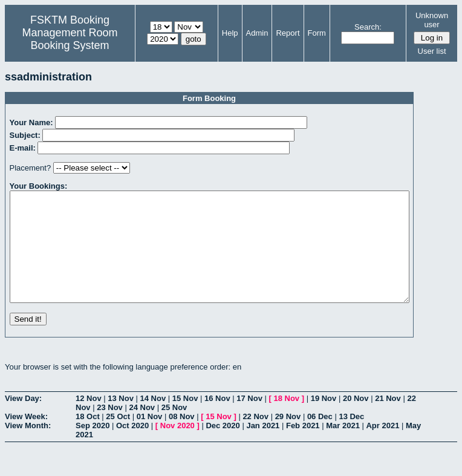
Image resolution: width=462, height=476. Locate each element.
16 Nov (217, 420)
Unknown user (432, 20)
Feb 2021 (303, 447)
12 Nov (89, 420)
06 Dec (320, 438)
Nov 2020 (177, 447)
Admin (257, 33)
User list (432, 51)
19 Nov (324, 420)
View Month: (28, 447)
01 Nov (150, 438)
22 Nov (255, 438)
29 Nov (288, 438)
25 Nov (174, 429)
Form (317, 33)
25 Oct (118, 438)
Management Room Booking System (70, 39)
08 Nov (182, 438)
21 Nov (388, 420)
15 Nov (185, 420)
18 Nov (286, 420)
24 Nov (142, 429)
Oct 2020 (132, 447)
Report (288, 33)
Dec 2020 (223, 447)
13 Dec (351, 438)
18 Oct (88, 438)
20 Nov (356, 420)
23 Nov (110, 429)
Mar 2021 (343, 447)
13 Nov (121, 420)
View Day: (23, 420)
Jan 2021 (263, 447)
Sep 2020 (93, 447)
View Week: (26, 438)
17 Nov (249, 420)
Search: (368, 27)
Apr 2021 (382, 447)
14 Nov (153, 420)
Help (230, 33)
